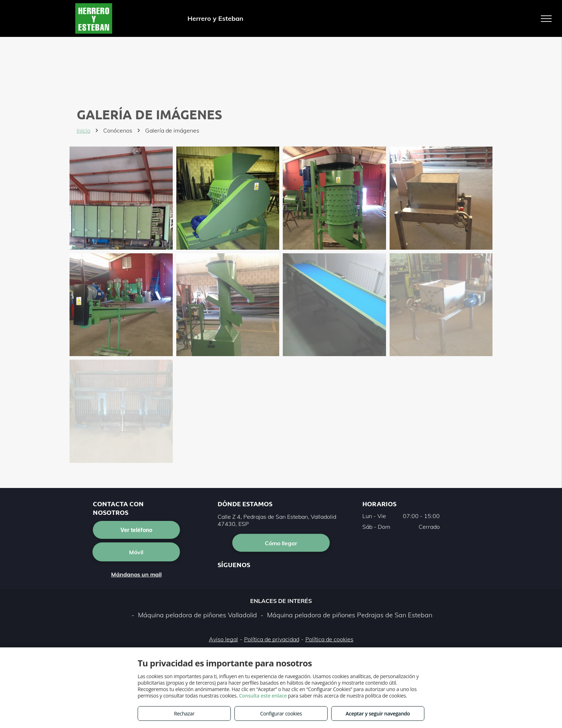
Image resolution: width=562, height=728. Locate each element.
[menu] (546, 19)
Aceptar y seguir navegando (378, 713)
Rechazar (184, 713)
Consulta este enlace (263, 696)
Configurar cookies (281, 713)
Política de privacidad (272, 639)
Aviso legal (223, 639)
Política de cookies (329, 639)
